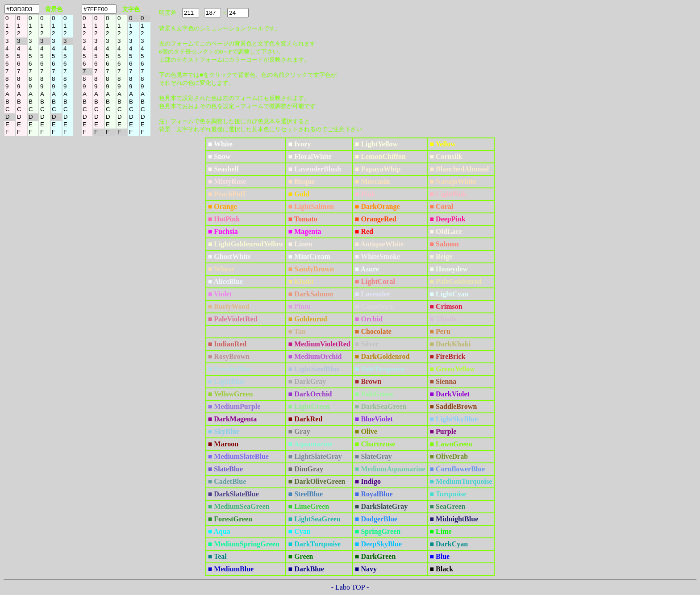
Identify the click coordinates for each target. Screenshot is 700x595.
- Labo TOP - (350, 587)
